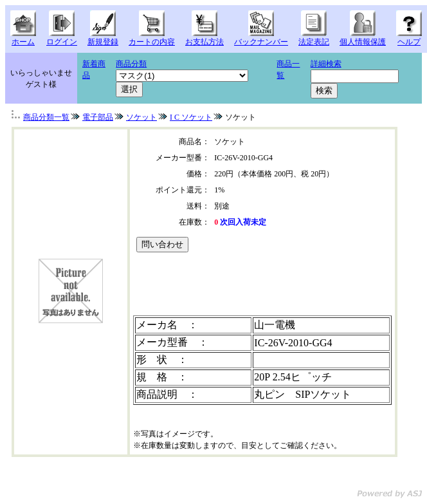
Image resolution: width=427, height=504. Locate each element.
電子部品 (98, 117)
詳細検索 (326, 64)
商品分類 (131, 64)
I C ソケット (191, 117)
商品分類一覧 (46, 117)
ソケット (141, 117)
